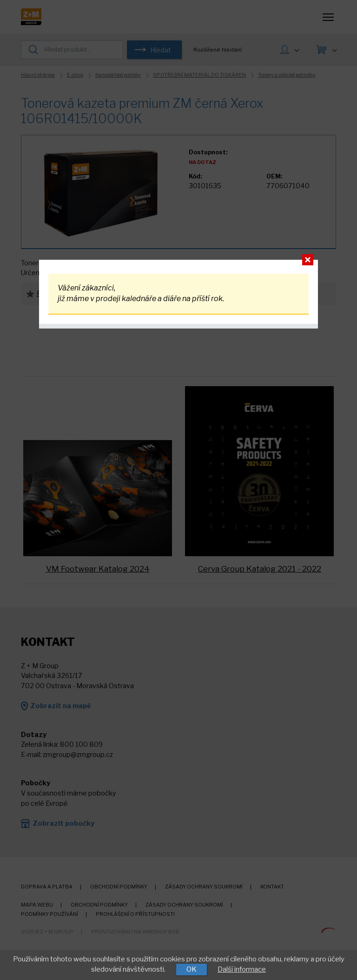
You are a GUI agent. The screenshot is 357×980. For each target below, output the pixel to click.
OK (192, 969)
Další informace (242, 969)
